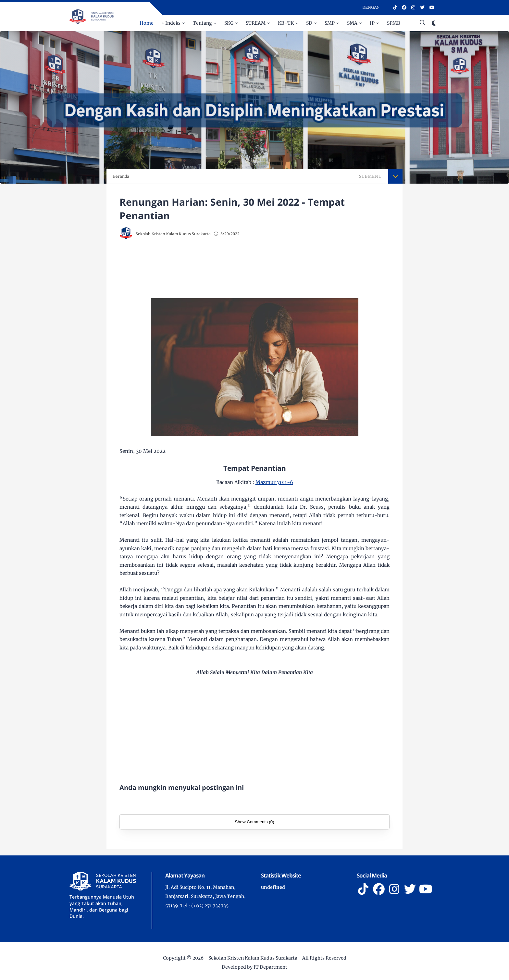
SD (309, 23)
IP (372, 23)
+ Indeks (171, 23)
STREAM (256, 23)
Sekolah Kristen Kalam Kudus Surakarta (253, 958)
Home (147, 23)
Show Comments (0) (254, 822)
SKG (229, 23)
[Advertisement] (255, 267)
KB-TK (286, 23)
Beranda (121, 176)
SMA (352, 23)
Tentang (202, 23)
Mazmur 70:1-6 (274, 482)
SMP (330, 23)
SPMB (394, 23)
